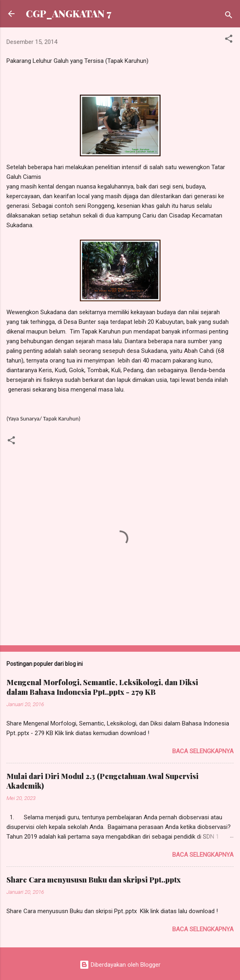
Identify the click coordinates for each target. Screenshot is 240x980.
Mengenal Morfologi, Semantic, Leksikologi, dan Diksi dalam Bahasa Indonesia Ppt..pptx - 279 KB (102, 687)
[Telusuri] (229, 16)
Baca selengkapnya (203, 751)
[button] (229, 40)
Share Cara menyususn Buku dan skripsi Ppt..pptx (94, 880)
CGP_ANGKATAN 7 (69, 13)
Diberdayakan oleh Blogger (120, 965)
